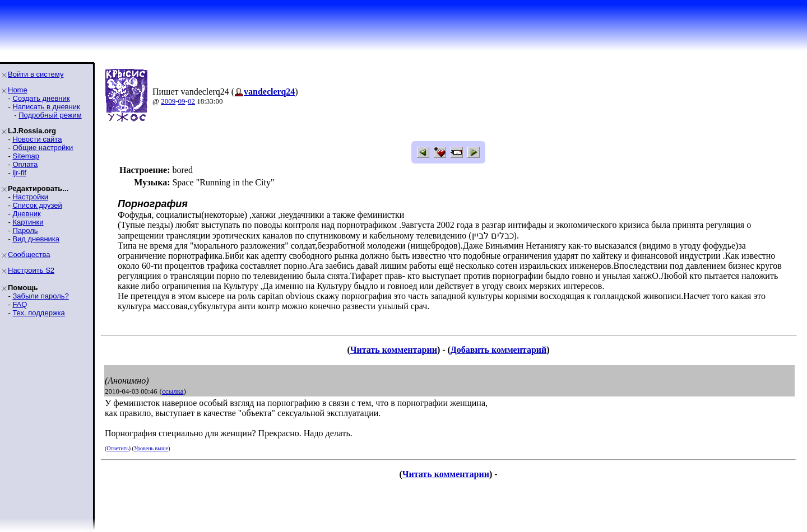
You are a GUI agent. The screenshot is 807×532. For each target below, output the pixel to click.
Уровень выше (151, 448)
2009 (168, 101)
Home (18, 90)
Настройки (30, 197)
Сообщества (29, 255)
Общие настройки (43, 148)
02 (191, 101)
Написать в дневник (46, 107)
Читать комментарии (394, 350)
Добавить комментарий (498, 350)
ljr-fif (19, 173)
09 (182, 101)
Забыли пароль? (40, 296)
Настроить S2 (31, 270)
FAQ (20, 304)
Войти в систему (36, 74)
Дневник (26, 214)
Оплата (25, 164)
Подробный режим (50, 115)
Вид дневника (36, 239)
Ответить (117, 448)
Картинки (28, 222)
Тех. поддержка (38, 313)
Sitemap (26, 156)
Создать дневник (41, 98)
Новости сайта (37, 139)
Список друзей (37, 205)
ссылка (173, 391)
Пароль (25, 230)
